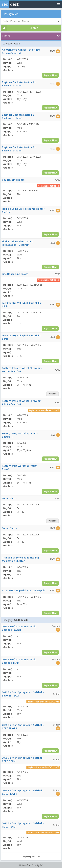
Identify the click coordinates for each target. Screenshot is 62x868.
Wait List (52, 394)
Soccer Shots (9, 498)
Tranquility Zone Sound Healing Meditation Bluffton (20, 559)
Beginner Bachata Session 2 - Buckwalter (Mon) (19, 116)
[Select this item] (58, 51)
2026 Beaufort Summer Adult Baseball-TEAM (19, 661)
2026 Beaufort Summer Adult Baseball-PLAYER (19, 628)
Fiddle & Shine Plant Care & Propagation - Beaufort (18, 243)
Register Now (50, 75)
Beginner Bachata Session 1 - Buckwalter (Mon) (19, 84)
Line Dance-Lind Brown (15, 274)
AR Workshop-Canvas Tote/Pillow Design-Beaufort (21, 51)
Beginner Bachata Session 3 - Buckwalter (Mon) (19, 149)
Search (34, 28)
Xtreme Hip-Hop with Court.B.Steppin (24, 590)
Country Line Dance (13, 180)
